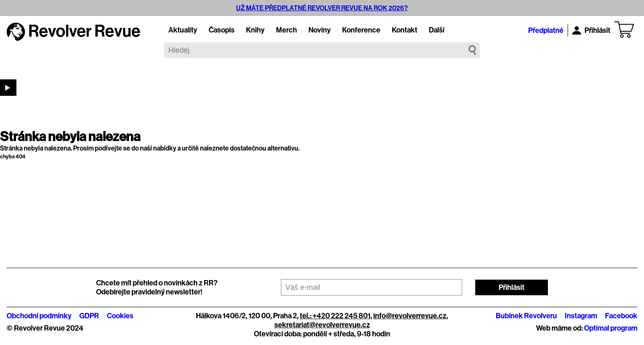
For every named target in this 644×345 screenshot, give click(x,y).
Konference (361, 30)
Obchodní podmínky (39, 316)
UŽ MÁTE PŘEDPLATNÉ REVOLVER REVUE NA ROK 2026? (322, 8)
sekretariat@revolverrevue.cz (322, 325)
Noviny (320, 30)
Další (437, 30)
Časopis (222, 30)
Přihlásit (591, 30)
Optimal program (611, 328)
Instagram (581, 316)
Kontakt (405, 30)
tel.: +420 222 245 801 (335, 316)
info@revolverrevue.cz (410, 316)
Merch (286, 30)
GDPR (89, 316)
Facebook (621, 316)
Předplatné (546, 30)
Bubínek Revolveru (526, 316)
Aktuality (183, 30)
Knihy (255, 30)
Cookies (120, 316)
